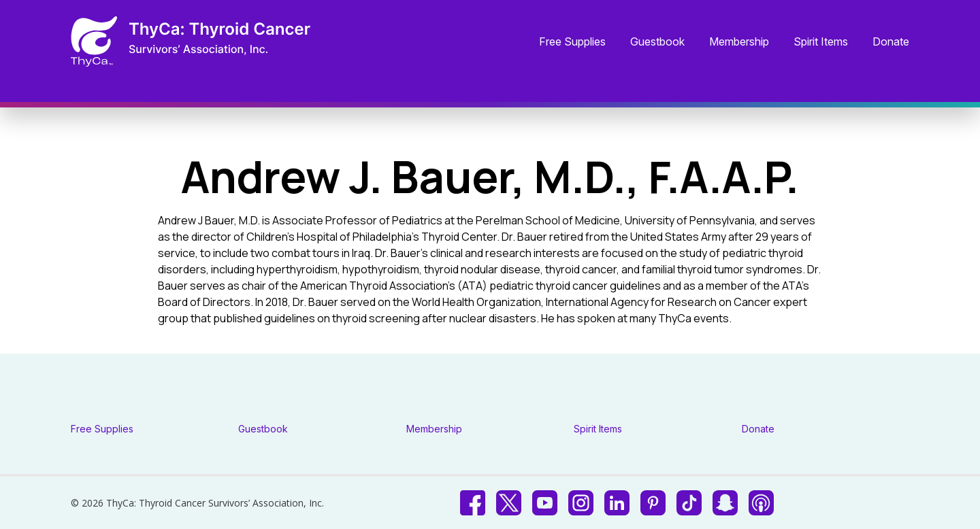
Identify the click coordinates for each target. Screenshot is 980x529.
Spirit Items (821, 42)
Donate (891, 42)
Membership (739, 42)
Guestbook (657, 42)
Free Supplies (572, 42)
